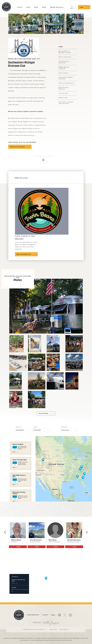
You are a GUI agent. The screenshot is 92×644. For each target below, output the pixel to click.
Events (21, 7)
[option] (18, 535)
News (37, 7)
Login (82, 7)
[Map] (64, 469)
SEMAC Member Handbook (64, 68)
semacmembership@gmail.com (20, 590)
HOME (61, 47)
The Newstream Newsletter (64, 62)
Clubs (29, 7)
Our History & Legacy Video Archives (66, 103)
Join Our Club (63, 93)
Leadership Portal (33, 615)
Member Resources (58, 7)
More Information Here (24, 254)
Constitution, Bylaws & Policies (66, 78)
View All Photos (43, 413)
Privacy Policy (53, 629)
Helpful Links (63, 98)
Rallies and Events (65, 57)
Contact (45, 615)
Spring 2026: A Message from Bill (65, 52)
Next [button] (87, 532)
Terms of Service (64, 629)
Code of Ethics (64, 73)
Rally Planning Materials (64, 88)
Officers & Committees (66, 83)
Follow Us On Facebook (17, 147)
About (45, 7)
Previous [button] (5, 532)
